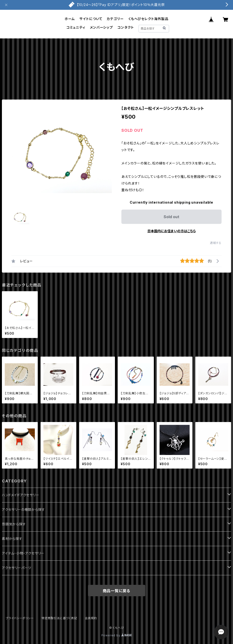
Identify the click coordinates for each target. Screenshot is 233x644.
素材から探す (12, 539)
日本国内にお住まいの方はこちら (172, 231)
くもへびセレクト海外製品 (148, 19)
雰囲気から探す (14, 524)
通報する (216, 243)
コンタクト (126, 27)
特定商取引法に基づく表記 (59, 618)
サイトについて (91, 19)
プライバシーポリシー (20, 618)
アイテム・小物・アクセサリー (23, 553)
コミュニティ (76, 27)
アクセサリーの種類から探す (23, 509)
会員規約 (91, 618)
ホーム (70, 19)
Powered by (117, 635)
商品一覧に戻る (117, 591)
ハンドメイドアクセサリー (21, 495)
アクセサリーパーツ (17, 568)
